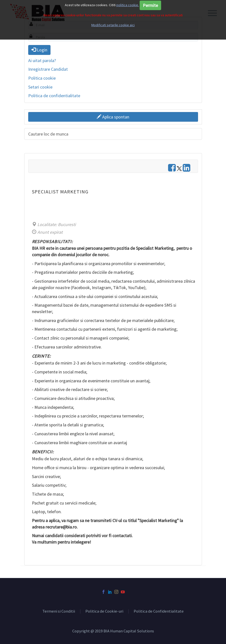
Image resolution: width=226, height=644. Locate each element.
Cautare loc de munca (48, 134)
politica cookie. (128, 5)
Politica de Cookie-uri (104, 611)
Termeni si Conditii (59, 611)
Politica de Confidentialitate (159, 611)
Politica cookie (42, 78)
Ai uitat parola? (42, 60)
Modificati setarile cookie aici (113, 25)
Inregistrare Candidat (48, 69)
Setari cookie (40, 87)
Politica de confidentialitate (54, 96)
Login (39, 50)
